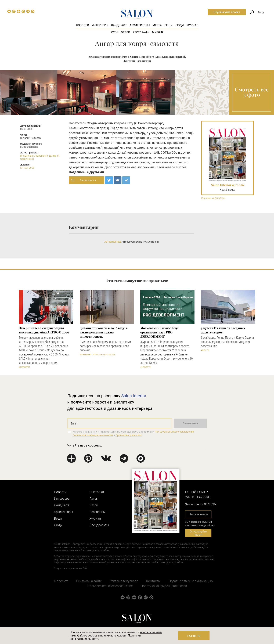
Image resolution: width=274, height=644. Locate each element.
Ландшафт (119, 25)
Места (157, 25)
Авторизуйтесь (113, 242)
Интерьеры (100, 25)
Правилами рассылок (129, 435)
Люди (179, 25)
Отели (125, 32)
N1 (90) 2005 (27, 168)
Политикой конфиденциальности (93, 435)
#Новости (24, 367)
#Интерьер (85, 355)
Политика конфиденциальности (164, 586)
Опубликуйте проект (227, 12)
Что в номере (198, 514)
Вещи (168, 25)
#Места (205, 350)
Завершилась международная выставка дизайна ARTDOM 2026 (44, 330)
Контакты (153, 581)
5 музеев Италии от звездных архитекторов (223, 330)
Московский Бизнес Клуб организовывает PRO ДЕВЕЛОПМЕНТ (160, 332)
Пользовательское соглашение (110, 586)
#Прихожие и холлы (104, 355)
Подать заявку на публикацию (191, 581)
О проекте (61, 581)
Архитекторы (140, 25)
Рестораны (141, 32)
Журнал (192, 25)
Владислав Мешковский (34, 156)
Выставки (97, 492)
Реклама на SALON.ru (213, 198)
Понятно (194, 636)
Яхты (114, 32)
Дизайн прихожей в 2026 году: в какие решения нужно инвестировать (104, 332)
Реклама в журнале (124, 581)
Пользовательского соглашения (174, 432)
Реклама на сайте (89, 581)
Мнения (158, 32)
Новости (82, 25)
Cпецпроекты (99, 525)
